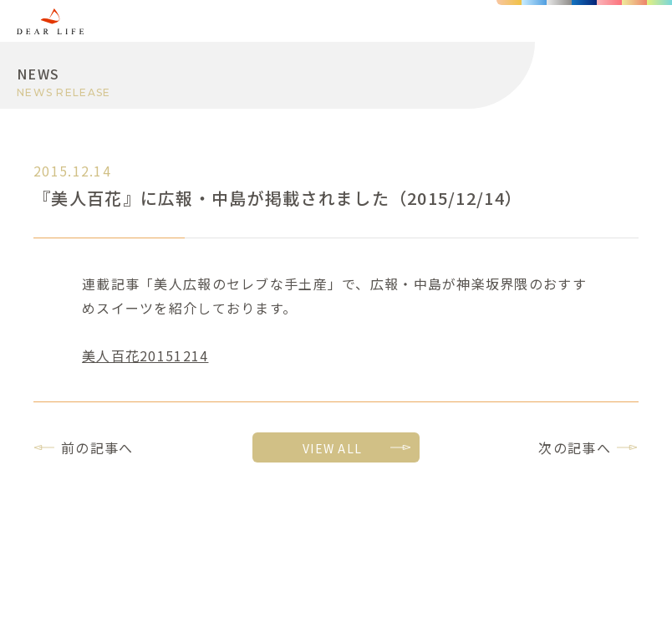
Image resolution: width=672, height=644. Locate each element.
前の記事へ (97, 447)
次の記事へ (574, 447)
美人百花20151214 (145, 355)
